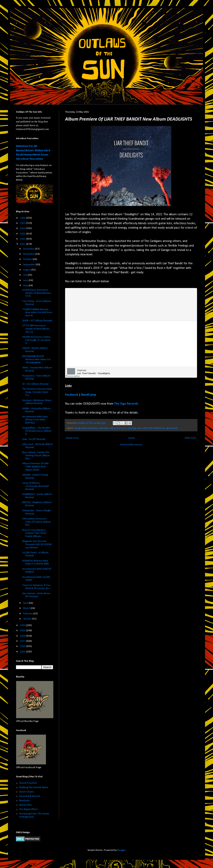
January (28, 619)
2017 (23, 641)
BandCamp (89, 395)
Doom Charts (26, 792)
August (27, 270)
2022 (23, 239)
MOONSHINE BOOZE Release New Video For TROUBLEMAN (37, 359)
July (25, 275)
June (26, 280)
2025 (23, 223)
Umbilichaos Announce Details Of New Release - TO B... (37, 293)
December (29, 249)
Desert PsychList (28, 783)
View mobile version (131, 445)
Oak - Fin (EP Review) (34, 439)
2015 (23, 652)
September (29, 265)
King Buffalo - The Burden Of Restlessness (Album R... (37, 431)
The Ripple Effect (28, 809)
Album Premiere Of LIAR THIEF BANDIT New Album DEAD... (35, 467)
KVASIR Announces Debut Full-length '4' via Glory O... (36, 340)
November (29, 254)
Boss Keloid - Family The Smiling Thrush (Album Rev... (36, 455)
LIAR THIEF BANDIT (152, 428)
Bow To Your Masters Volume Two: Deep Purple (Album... (34, 533)
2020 (23, 625)
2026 (23, 218)
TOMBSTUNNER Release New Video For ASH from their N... (37, 313)
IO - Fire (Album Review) (35, 384)
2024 (23, 228)
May (26, 286)
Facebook (72, 395)
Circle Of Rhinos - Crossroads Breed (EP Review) (36, 486)
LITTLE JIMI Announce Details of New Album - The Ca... (36, 329)
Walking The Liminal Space (34, 787)
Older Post (190, 438)
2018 (23, 636)
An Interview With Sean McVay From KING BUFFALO (35, 420)
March (27, 608)
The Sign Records (126, 404)
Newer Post (72, 438)
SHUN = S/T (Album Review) (37, 321)
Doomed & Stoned (29, 796)
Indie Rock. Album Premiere (112, 428)
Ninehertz (24, 801)
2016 (23, 646)
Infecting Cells (135, 428)
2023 (23, 234)
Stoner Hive (25, 805)
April (26, 603)
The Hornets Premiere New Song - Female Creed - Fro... (37, 392)
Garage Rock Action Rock (86, 428)
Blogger (121, 850)
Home (132, 438)
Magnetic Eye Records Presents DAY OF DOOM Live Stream (37, 544)
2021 (23, 244)
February (28, 614)
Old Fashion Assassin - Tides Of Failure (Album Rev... (37, 522)
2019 (23, 631)
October (28, 259)
